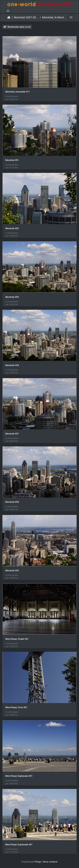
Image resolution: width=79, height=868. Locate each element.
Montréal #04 (12, 365)
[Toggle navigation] (8, 11)
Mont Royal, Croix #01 (16, 707)
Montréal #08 (12, 502)
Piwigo (38, 862)
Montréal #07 (12, 434)
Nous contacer (50, 862)
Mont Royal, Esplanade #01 (19, 776)
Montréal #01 (12, 160)
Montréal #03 (12, 297)
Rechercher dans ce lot (17, 27)
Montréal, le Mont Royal (55, 17)
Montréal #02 (12, 228)
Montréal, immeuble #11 (18, 92)
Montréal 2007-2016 (26, 17)
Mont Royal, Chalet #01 (17, 639)
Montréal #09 (12, 571)
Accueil (9, 17)
